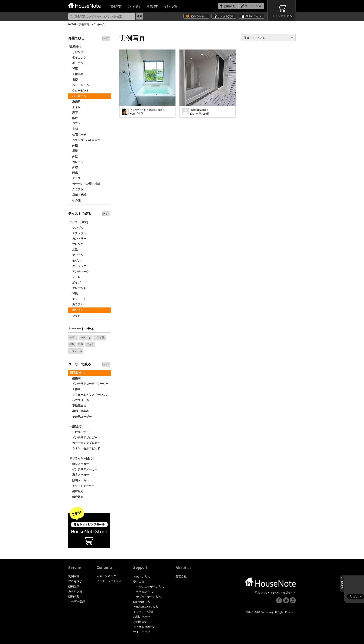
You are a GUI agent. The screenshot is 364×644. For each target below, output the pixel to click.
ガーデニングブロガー (85, 443)
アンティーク (79, 272)
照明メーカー (79, 480)
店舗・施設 (78, 195)
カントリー (78, 239)
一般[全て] (76, 426)
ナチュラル (78, 233)
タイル (90, 344)
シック (75, 316)
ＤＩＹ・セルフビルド (85, 449)
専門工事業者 (79, 411)
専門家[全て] (77, 373)
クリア (106, 38)
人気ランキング (106, 576)
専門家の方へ (144, 592)
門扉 (74, 173)
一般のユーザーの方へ (150, 587)
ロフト (75, 123)
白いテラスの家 (200, 112)
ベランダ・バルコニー (85, 140)
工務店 (75, 389)
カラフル (76, 304)
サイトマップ (142, 632)
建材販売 (76, 491)
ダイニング (78, 58)
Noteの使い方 (142, 602)
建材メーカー (79, 464)
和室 (74, 69)
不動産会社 (78, 406)
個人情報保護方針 (144, 627)
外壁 (74, 156)
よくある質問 (226, 16)
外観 (74, 145)
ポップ (75, 283)
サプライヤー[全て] (81, 459)
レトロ (75, 277)
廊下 (74, 112)
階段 (74, 118)
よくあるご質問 (143, 612)
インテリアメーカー (83, 469)
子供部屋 (76, 74)
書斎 (74, 80)
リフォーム (76, 351)
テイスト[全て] (79, 222)
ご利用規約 (140, 622)
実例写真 (116, 7)
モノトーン (78, 299)
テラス (75, 178)
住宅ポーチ (78, 135)
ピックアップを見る (109, 581)
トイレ (75, 107)
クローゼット (79, 91)
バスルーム (78, 96)
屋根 (74, 151)
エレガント (78, 288)
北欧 (74, 250)
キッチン (76, 63)
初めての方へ (198, 16)
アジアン (76, 255)
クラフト (76, 189)
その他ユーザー (81, 417)
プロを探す (134, 7)
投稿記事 (152, 7)
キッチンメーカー (82, 486)
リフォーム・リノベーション (89, 395)
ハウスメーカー (81, 400)
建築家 (75, 378)
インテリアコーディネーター (89, 384)
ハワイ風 (99, 337)
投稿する (74, 596)
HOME (72, 24)
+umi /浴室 (147, 112)
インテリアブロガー (83, 438)
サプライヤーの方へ (149, 597)
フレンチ (76, 244)
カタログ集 (170, 7)
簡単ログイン (253, 16)
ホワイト (76, 310)
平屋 (72, 344)
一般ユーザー (79, 432)
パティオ (86, 337)
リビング (76, 52)
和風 (74, 294)
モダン (75, 261)
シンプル (76, 228)
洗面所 (75, 102)
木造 (81, 344)
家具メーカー (79, 475)
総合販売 (76, 497)
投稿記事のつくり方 (146, 607)
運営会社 (181, 576)
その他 (75, 200)
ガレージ (76, 162)
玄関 (74, 129)
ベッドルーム (79, 85)
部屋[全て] (76, 47)
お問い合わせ (142, 617)
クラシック (78, 266)
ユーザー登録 (77, 601)
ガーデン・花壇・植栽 (85, 184)
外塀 (74, 167)
